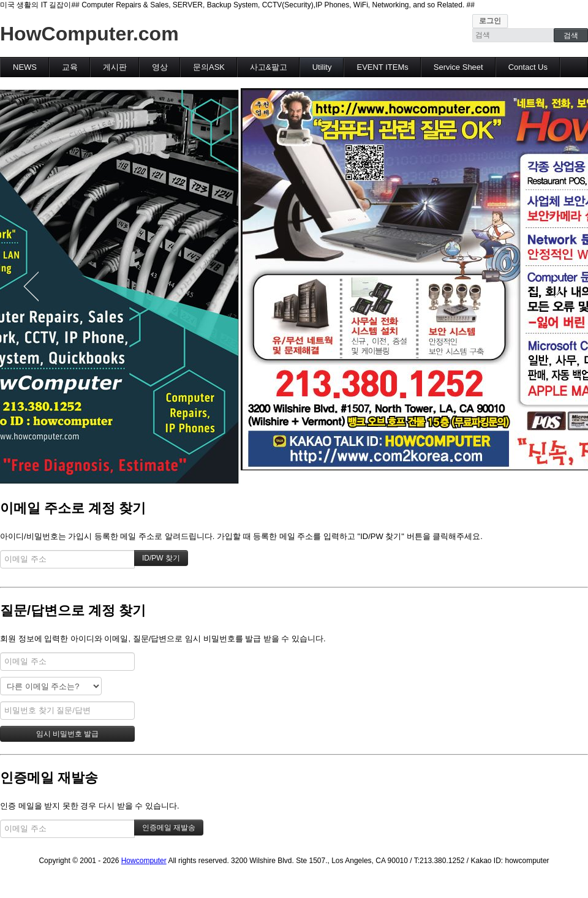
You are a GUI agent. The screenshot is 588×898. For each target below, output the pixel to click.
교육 (70, 67)
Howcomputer (144, 861)
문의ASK (209, 67)
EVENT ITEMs (382, 67)
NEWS (25, 67)
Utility (322, 67)
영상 (160, 67)
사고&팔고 (269, 67)
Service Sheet (458, 67)
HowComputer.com (89, 34)
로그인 (490, 21)
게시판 (115, 67)
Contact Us (528, 67)
